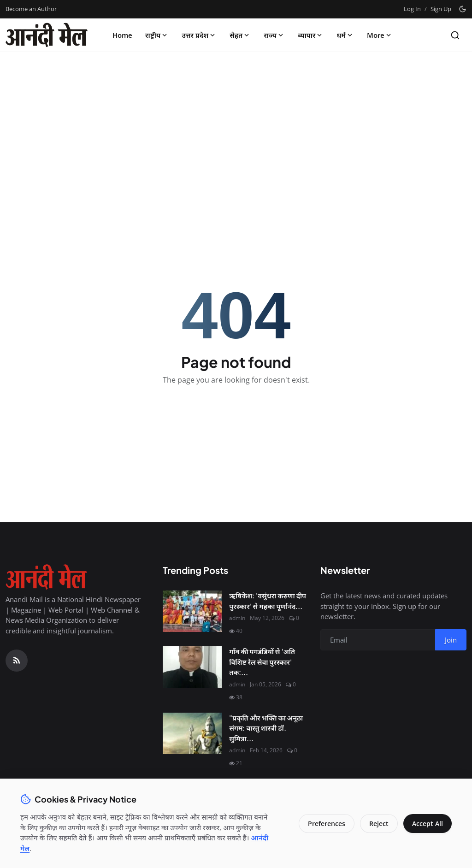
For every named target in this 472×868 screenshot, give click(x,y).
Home (122, 35)
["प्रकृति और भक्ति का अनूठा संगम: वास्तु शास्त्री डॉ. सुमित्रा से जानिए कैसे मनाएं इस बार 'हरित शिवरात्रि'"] (192, 733)
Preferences (326, 824)
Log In (412, 9)
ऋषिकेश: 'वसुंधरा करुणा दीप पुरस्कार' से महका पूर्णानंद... (268, 601)
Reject (378, 824)
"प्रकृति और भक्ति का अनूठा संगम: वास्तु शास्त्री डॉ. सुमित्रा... (266, 728)
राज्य (274, 35)
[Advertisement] (236, 128)
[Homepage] (47, 35)
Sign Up (441, 9)
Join (451, 640)
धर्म (345, 35)
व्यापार (311, 35)
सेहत (240, 35)
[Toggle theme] (463, 9)
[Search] (455, 35)
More (380, 35)
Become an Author (31, 9)
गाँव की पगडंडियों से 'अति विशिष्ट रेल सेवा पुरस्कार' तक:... (262, 661)
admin (237, 618)
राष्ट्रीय (157, 35)
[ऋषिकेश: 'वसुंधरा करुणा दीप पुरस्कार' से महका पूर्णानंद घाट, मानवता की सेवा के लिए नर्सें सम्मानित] (192, 611)
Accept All (427, 824)
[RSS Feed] (17, 661)
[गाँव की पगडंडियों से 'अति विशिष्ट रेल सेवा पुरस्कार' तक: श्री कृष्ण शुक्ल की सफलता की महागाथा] (192, 667)
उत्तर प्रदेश (199, 35)
